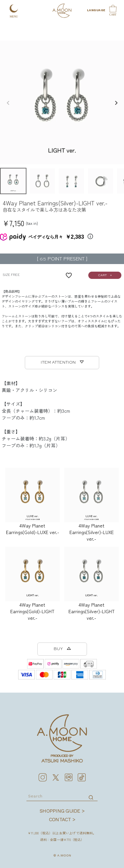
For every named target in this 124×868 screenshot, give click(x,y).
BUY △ (62, 649)
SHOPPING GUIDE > (62, 811)
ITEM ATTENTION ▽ (62, 363)
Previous (8, 103)
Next (116, 103)
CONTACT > (62, 820)
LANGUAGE (96, 10)
